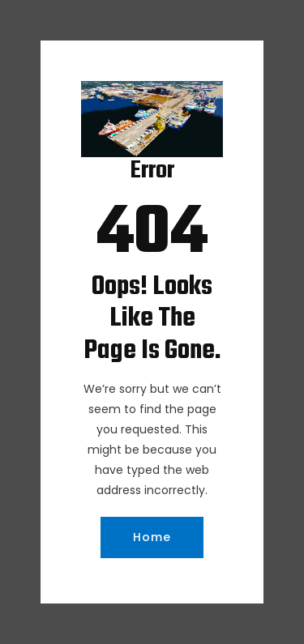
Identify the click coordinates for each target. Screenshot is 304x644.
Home (152, 537)
